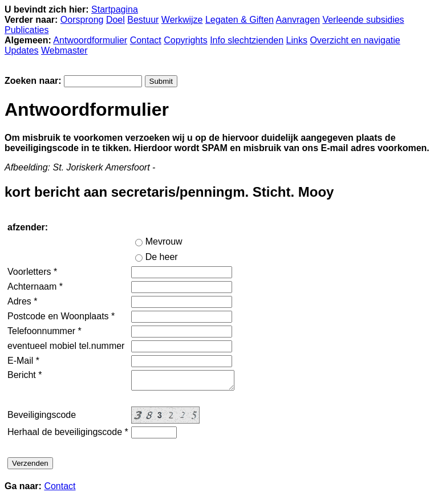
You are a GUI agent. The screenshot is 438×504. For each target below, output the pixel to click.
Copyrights (185, 40)
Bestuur (143, 20)
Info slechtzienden (247, 40)
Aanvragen (298, 20)
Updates (22, 50)
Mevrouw (164, 241)
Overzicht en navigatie (355, 40)
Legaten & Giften (240, 20)
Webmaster (64, 50)
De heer (162, 257)
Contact (146, 40)
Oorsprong (82, 20)
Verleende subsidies (363, 20)
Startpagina (115, 9)
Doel (115, 20)
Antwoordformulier (90, 40)
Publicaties (27, 30)
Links (297, 40)
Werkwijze (182, 20)
